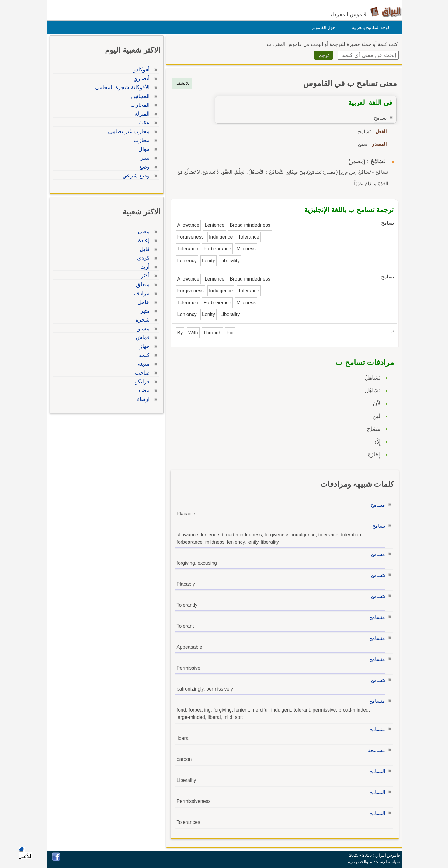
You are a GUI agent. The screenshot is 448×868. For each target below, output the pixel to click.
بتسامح (376, 575)
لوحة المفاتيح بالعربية (369, 27)
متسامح (376, 617)
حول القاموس (321, 27)
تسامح (377, 526)
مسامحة (375, 750)
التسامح (376, 771)
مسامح (376, 505)
